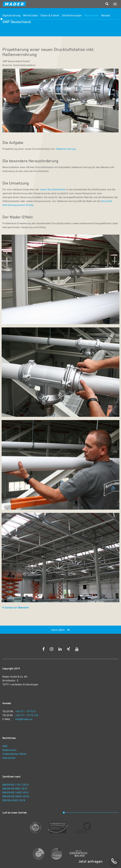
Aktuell (106, 15)
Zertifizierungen (72, 15)
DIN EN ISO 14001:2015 (16, 792)
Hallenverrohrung (65, 149)
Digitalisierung (11, 15)
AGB (5, 746)
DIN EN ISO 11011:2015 (16, 785)
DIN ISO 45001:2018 (14, 800)
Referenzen (91, 15)
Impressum (9, 758)
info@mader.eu (24, 719)
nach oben (60, 630)
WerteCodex (30, 15)
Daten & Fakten (50, 15)
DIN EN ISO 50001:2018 (16, 796)
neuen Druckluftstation (53, 189)
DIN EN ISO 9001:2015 (15, 789)
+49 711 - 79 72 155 (27, 715)
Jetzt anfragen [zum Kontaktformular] (90, 861)
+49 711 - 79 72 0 (25, 711)
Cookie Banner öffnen (14, 754)
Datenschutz (9, 750)
